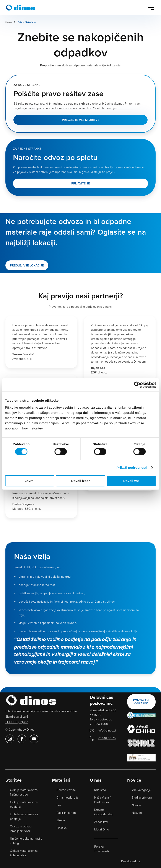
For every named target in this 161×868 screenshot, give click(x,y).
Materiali (61, 780)
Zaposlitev (101, 822)
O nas (96, 780)
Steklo (61, 820)
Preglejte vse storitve (81, 120)
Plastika (62, 828)
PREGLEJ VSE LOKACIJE (27, 265)
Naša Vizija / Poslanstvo (102, 800)
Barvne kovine (66, 790)
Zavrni (30, 481)
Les (59, 805)
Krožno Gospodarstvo (104, 812)
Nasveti (137, 813)
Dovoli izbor (81, 481)
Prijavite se (81, 183)
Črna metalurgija (67, 797)
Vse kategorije (141, 790)
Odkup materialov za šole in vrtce (24, 853)
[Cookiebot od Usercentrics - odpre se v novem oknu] (137, 385)
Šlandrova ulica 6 (17, 717)
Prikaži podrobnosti (132, 468)
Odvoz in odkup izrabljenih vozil (21, 829)
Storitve (14, 780)
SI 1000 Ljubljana (17, 722)
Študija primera (142, 797)
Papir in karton (66, 813)
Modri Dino (102, 829)
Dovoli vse (131, 481)
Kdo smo (100, 790)
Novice (134, 780)
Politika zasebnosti (102, 849)
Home (9, 22)
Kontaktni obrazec (141, 702)
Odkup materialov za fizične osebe (24, 792)
